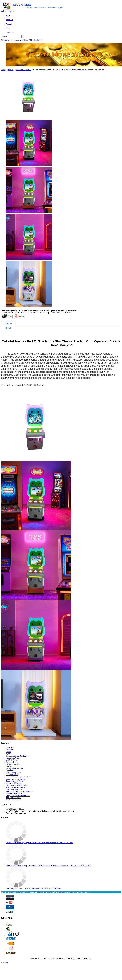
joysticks (9, 754)
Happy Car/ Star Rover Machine (18, 796)
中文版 (4, 11)
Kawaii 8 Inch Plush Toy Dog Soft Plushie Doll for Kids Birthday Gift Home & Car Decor (39, 843)
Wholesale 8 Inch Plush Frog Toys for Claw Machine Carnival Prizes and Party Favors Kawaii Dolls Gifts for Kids (49, 866)
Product (10, 70)
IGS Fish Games (12, 760)
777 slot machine (12, 775)
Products (9, 24)
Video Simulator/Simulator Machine (19, 791)
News (8, 28)
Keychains (10, 750)
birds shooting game (13, 773)
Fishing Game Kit (12, 764)
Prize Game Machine (23, 70)
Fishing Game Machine (14, 768)
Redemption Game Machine (16, 787)
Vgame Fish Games (13, 758)
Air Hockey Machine (13, 800)
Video (31, 40)
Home (8, 16)
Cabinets (9, 766)
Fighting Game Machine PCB (17, 785)
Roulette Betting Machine (15, 781)
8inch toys (9, 747)
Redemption (5, 40)
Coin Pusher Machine (14, 789)
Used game (38, 40)
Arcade (21, 40)
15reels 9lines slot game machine (18, 777)
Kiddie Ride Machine (14, 794)
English (11, 11)
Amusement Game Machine (16, 756)
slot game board (12, 762)
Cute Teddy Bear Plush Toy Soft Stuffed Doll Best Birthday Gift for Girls (33, 888)
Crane (26, 40)
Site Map (4, 963)
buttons (8, 752)
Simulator (14, 40)
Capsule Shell (11, 771)
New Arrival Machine (14, 783)
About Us (9, 20)
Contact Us (10, 32)
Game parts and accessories (16, 779)
